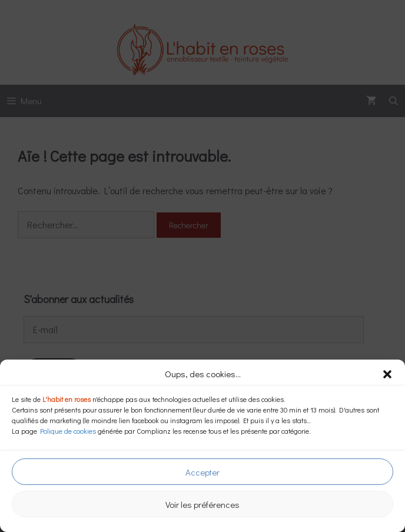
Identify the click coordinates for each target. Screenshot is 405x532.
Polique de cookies (68, 431)
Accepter (203, 472)
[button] (387, 374)
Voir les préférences (203, 504)
